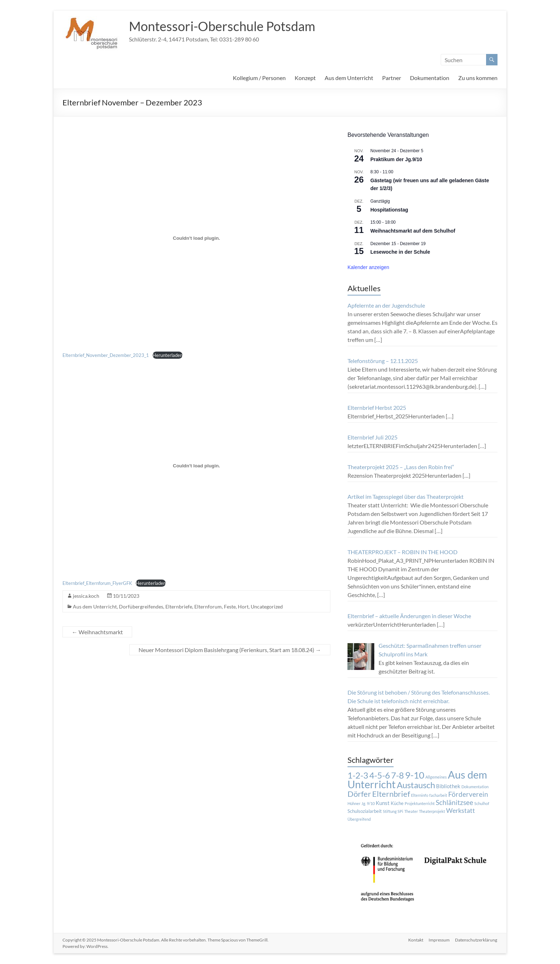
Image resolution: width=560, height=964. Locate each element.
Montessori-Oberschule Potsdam (222, 26)
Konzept (305, 78)
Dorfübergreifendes (141, 607)
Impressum (439, 940)
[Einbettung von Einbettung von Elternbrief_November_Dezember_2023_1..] (196, 238)
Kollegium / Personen (259, 78)
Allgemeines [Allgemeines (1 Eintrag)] (436, 777)
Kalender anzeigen (368, 267)
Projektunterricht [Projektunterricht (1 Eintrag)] (420, 803)
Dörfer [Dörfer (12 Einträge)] (359, 794)
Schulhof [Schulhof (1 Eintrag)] (482, 803)
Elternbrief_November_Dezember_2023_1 (106, 355)
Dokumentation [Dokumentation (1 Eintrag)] (475, 787)
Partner (392, 78)
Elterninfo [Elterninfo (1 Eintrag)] (420, 795)
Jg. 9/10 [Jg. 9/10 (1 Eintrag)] (368, 803)
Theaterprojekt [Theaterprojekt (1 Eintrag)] (432, 811)
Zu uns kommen (478, 78)
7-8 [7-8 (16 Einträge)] (397, 775)
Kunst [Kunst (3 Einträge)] (383, 803)
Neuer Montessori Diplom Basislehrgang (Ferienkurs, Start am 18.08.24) (230, 650)
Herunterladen (167, 355)
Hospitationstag (389, 210)
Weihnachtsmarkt (97, 632)
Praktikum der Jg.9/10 (396, 159)
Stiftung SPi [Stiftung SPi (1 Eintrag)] (393, 811)
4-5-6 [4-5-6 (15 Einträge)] (380, 775)
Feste (230, 607)
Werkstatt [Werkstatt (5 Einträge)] (461, 811)
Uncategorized (267, 607)
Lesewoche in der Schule (400, 252)
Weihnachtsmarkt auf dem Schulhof (413, 231)
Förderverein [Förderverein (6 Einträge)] (468, 794)
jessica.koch (86, 596)
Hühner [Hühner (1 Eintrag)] (354, 803)
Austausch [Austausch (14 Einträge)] (416, 785)
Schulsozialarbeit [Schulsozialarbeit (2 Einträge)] (365, 811)
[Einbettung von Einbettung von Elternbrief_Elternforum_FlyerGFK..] (196, 466)
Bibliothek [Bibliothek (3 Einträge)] (448, 786)
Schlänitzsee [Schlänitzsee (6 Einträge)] (454, 802)
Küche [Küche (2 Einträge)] (397, 803)
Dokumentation (430, 78)
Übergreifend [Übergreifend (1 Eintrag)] (359, 819)
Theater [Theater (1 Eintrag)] (411, 811)
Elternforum (208, 607)
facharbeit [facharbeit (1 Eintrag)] (438, 795)
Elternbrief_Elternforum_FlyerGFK (97, 583)
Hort (243, 607)
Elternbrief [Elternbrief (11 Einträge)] (391, 794)
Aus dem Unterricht (349, 78)
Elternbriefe (179, 607)
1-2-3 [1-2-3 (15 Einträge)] (358, 775)
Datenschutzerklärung (476, 940)
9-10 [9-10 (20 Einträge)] (415, 775)
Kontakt (415, 940)
